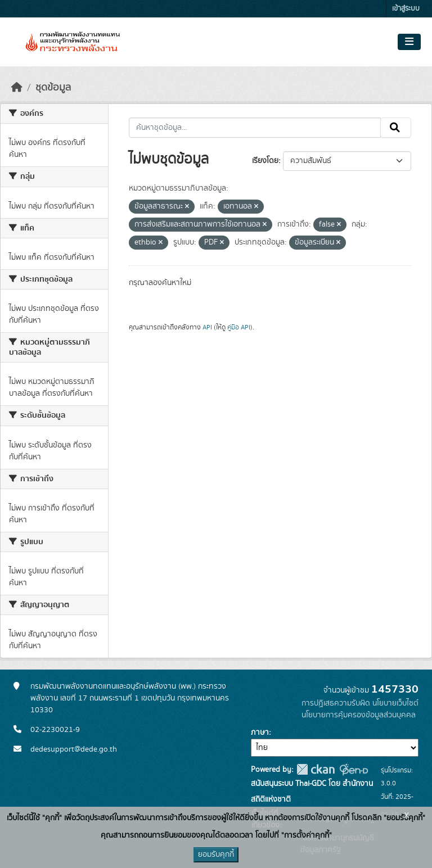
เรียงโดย (265, 161)
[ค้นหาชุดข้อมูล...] (255, 128)
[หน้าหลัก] (17, 88)
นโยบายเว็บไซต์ (395, 703)
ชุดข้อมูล (53, 88)
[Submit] (396, 128)
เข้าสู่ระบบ (406, 9)
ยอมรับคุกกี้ (216, 855)
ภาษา (260, 733)
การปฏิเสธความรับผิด (336, 703)
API (207, 327)
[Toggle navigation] (409, 42)
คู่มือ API (239, 327)
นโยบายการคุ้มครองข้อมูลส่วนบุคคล (359, 715)
